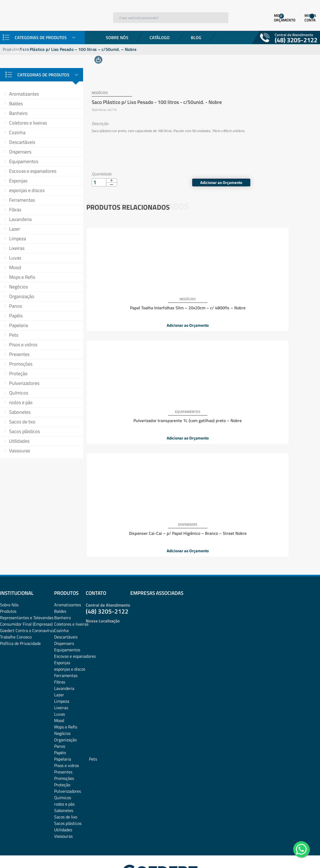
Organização (22, 296)
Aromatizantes (24, 94)
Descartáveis (22, 142)
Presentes (19, 354)
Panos (16, 306)
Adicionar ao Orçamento (287, 175)
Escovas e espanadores (33, 171)
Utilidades (19, 441)
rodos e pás (21, 402)
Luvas (15, 258)
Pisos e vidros (23, 345)
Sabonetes (20, 412)
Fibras (15, 210)
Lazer (15, 229)
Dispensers (20, 152)
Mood (15, 267)
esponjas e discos (27, 190)
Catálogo (160, 37)
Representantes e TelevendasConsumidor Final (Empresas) (27, 582)
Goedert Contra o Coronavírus (27, 591)
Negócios (18, 287)
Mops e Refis (22, 277)
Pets (14, 335)
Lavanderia (20, 219)
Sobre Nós (117, 37)
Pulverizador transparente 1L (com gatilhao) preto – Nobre (202, 298)
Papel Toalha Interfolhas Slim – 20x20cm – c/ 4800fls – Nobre (125, 298)
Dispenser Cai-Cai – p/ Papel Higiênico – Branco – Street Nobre (279, 298)
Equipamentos (24, 161)
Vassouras (20, 451)
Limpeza (18, 238)
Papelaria (18, 325)
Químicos (19, 393)
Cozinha (17, 132)
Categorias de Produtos (43, 75)
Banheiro (18, 113)
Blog (196, 37)
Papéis (16, 316)
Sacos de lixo (22, 422)
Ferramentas (22, 200)
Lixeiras (17, 248)
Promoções (21, 364)
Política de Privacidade (20, 604)
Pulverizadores (24, 383)
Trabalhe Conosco (16, 598)
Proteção (18, 373)
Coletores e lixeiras (28, 123)
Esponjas (18, 181)
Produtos (8, 572)
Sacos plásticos (25, 431)
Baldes (16, 104)
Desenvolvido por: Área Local (295, 856)
